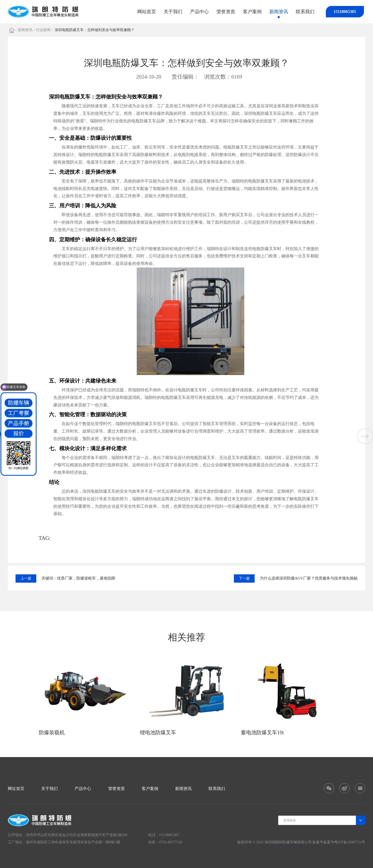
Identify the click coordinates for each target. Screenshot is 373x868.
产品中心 (199, 12)
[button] (365, 436)
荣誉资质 (226, 12)
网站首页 (147, 12)
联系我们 (305, 12)
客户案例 (252, 12)
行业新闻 (43, 30)
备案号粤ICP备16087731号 (344, 842)
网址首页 (16, 789)
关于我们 (173, 12)
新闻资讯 (279, 12)
